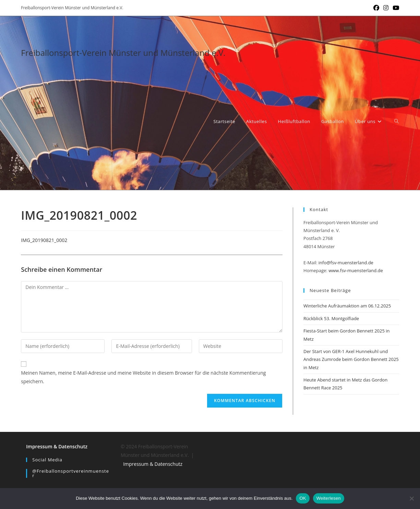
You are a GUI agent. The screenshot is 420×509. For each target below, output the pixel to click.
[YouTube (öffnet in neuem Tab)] (395, 8)
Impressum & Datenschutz (57, 446)
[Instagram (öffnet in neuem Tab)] (386, 8)
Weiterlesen (329, 498)
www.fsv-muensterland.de (356, 270)
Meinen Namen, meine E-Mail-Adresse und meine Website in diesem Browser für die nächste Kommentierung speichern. (143, 377)
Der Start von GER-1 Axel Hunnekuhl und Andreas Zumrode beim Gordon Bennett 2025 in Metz (351, 359)
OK (303, 498)
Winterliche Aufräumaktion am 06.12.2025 (347, 306)
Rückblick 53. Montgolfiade (331, 318)
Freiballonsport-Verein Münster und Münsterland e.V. (123, 53)
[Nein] (411, 498)
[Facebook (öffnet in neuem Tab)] (376, 8)
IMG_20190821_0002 (44, 240)
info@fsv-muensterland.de (346, 263)
